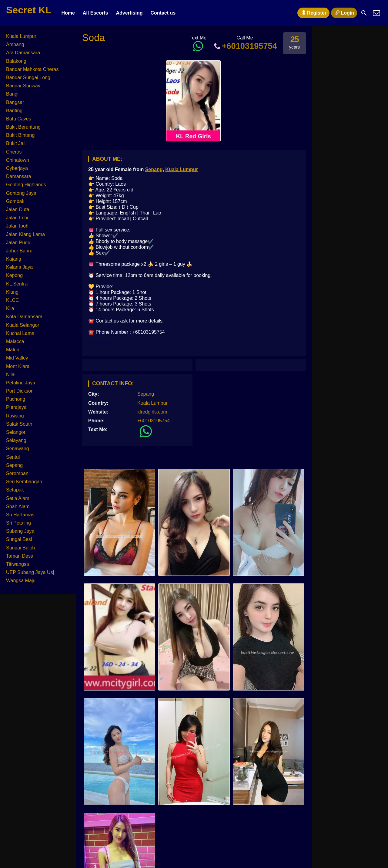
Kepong (14, 275)
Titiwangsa (18, 564)
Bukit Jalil (16, 143)
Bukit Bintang (20, 135)
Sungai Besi (19, 539)
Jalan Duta (18, 209)
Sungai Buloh (20, 548)
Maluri (13, 350)
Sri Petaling (18, 523)
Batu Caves (19, 119)
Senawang (18, 449)
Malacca (15, 341)
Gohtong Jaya (21, 193)
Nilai (11, 375)
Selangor (16, 432)
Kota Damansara (24, 317)
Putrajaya (16, 407)
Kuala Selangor (23, 325)
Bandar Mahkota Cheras (32, 69)
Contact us (163, 13)
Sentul (13, 457)
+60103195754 (245, 46)
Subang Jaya (20, 531)
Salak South (19, 424)
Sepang (154, 169)
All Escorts (95, 13)
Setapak (15, 490)
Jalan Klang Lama (25, 234)
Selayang (16, 440)
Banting (14, 111)
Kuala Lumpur (182, 169)
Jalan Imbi (17, 218)
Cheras (14, 152)
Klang (12, 292)
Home (68, 13)
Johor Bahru (19, 251)
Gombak (15, 201)
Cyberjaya (17, 168)
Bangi (12, 94)
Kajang (14, 259)
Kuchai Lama (20, 333)
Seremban (17, 473)
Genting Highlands (26, 185)
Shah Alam (18, 507)
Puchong (16, 399)
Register (313, 13)
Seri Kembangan (24, 482)
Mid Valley (17, 358)
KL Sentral (17, 284)
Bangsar (15, 102)
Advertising (129, 13)
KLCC (13, 300)
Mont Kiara (18, 366)
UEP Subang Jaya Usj (30, 572)
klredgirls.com (152, 412)
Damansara (19, 176)
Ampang (15, 44)
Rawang (15, 416)
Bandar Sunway (23, 86)
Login (344, 13)
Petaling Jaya (21, 383)
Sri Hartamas (20, 515)
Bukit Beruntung (23, 127)
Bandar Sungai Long (28, 78)
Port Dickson (20, 391)
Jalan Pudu (18, 243)
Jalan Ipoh (17, 226)
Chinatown (18, 160)
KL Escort (100, 342)
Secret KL (29, 10)
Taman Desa (20, 556)
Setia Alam (18, 498)
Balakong (16, 61)
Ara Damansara (23, 53)
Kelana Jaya (19, 267)
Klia (10, 308)
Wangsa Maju (21, 581)
